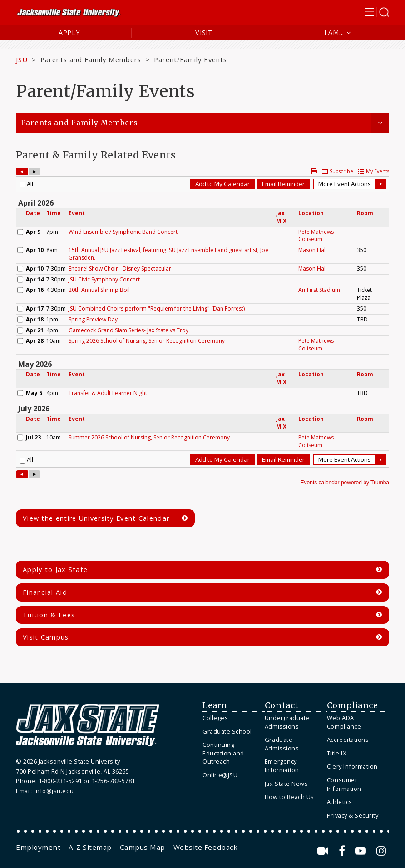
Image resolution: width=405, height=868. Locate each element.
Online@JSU (220, 775)
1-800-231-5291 (60, 781)
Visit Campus (46, 637)
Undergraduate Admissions (287, 722)
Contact (282, 705)
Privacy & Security (353, 815)
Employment (38, 847)
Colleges (215, 718)
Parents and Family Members (91, 59)
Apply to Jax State (55, 570)
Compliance (352, 705)
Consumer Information (344, 784)
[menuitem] (231, 718)
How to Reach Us (289, 797)
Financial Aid (45, 592)
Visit (204, 32)
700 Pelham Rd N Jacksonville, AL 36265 (72, 771)
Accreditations (348, 740)
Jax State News (286, 784)
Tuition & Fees (49, 615)
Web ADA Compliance (344, 722)
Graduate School (227, 731)
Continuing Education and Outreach (223, 753)
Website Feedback (205, 847)
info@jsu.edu (54, 791)
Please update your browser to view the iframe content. (202, 327)
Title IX (336, 753)
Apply (69, 32)
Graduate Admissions (282, 744)
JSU (22, 59)
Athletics (340, 802)
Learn (215, 705)
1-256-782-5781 (114, 781)
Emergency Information (282, 766)
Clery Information (352, 766)
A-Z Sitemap (90, 847)
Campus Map (143, 847)
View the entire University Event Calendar (96, 518)
